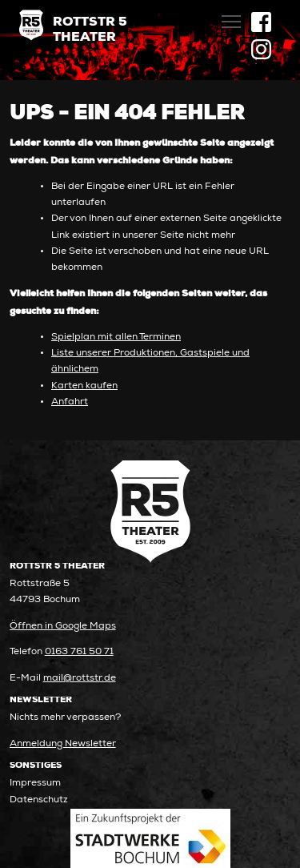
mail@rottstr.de (80, 679)
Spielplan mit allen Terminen (116, 338)
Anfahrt (70, 402)
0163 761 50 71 (79, 652)
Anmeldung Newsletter (63, 744)
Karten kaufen (84, 386)
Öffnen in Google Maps (63, 627)
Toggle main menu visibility (232, 17)
